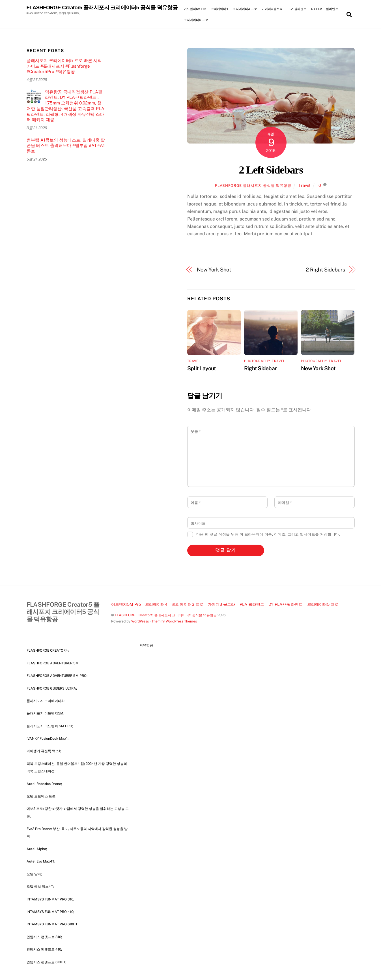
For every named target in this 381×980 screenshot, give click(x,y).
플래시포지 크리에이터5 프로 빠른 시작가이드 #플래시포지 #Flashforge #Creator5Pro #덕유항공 (64, 66)
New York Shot (214, 270)
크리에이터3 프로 (245, 9)
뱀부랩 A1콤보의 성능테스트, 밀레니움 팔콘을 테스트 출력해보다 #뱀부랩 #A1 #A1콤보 (66, 146)
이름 (196, 503)
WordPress (140, 621)
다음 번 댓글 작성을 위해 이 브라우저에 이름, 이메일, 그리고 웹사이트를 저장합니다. (268, 534)
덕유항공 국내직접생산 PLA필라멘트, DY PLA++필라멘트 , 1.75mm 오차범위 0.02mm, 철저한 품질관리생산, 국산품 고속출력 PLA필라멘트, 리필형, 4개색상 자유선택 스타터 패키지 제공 (65, 106)
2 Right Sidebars (325, 270)
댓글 (196, 432)
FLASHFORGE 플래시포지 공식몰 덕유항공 (253, 186)
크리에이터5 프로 (196, 20)
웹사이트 (198, 523)
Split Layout (202, 368)
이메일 (285, 503)
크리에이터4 (219, 9)
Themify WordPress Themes (174, 621)
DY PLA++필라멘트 (325, 9)
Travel (304, 185)
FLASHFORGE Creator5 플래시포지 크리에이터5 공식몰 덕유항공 (166, 615)
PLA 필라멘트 (297, 9)
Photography (257, 361)
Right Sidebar (260, 368)
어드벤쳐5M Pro (195, 9)
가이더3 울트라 (272, 9)
